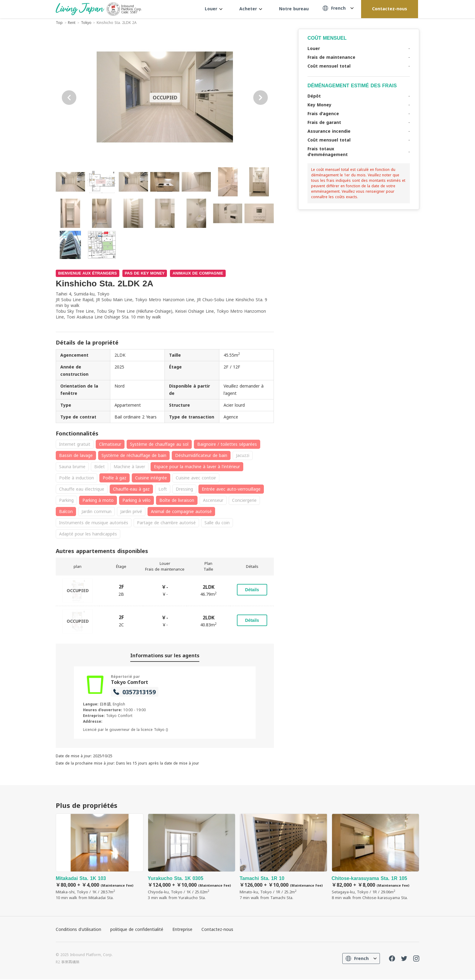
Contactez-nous (390, 9)
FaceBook (392, 959)
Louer (214, 9)
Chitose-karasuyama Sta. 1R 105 (376, 858)
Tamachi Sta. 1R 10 (284, 858)
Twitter (404, 959)
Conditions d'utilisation (78, 930)
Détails (252, 590)
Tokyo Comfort (130, 682)
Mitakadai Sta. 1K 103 (100, 858)
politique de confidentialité (137, 930)
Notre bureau (294, 9)
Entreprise (182, 930)
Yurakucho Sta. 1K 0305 (192, 858)
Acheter (251, 9)
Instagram (416, 959)
